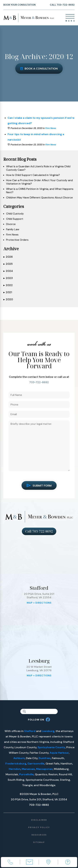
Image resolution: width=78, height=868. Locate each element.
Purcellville (26, 774)
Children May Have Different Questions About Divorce (39, 198)
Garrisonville (36, 764)
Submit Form (39, 485)
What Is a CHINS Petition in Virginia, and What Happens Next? (40, 191)
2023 (8, 278)
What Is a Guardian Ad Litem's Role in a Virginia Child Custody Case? (38, 168)
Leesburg (48, 731)
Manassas (28, 769)
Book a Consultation (39, 69)
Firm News (51, 128)
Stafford (30, 731)
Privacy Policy (39, 827)
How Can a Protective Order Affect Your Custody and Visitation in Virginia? (39, 182)
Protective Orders (17, 240)
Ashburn (19, 758)
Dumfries (45, 758)
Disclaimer (39, 820)
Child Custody (15, 214)
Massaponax (44, 769)
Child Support (15, 219)
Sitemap (39, 842)
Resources (39, 835)
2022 (8, 285)
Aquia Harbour (59, 753)
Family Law (13, 229)
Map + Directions (39, 603)
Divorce (11, 224)
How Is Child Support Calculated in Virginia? (33, 175)
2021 (8, 292)
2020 (8, 299)
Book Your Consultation (19, 5)
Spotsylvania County (51, 747)
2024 (8, 271)
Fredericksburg (16, 764)
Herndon (15, 769)
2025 (8, 264)
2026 (8, 257)
